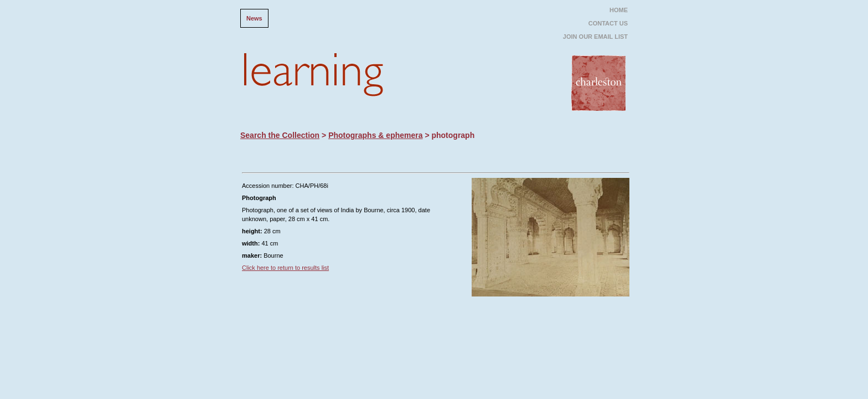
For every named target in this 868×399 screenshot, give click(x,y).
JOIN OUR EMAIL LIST (595, 37)
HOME (619, 10)
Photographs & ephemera (375, 135)
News (254, 18)
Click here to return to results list (285, 268)
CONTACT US (608, 23)
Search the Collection (280, 135)
